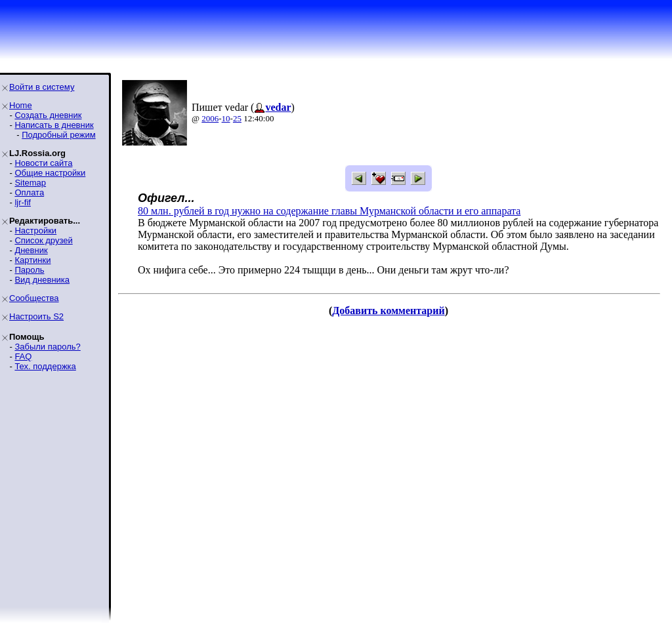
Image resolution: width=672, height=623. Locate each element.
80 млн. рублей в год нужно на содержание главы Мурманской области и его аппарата (329, 211)
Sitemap (30, 183)
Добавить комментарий (388, 311)
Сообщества (34, 298)
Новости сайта (43, 163)
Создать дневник (48, 115)
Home (21, 105)
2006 (210, 118)
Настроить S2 (36, 316)
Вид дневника (42, 280)
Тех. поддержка (45, 366)
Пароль (29, 270)
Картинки (32, 260)
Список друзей (43, 240)
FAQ (23, 356)
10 (226, 118)
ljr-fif (23, 202)
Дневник (31, 250)
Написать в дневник (54, 125)
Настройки (35, 231)
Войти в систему (42, 87)
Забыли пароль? (47, 347)
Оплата (29, 192)
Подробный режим (58, 135)
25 (237, 118)
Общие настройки (50, 173)
